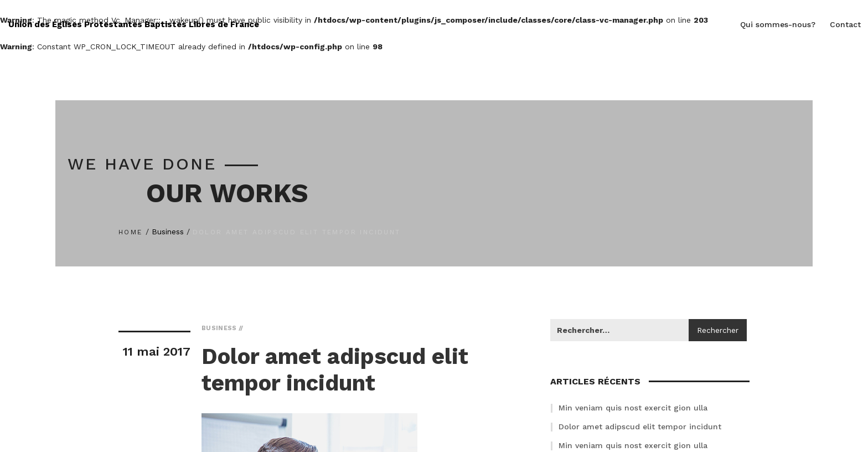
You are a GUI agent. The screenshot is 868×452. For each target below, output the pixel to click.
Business (168, 232)
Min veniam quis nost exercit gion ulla (633, 408)
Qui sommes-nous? (778, 24)
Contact (845, 24)
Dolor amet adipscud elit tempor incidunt (640, 427)
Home (131, 232)
